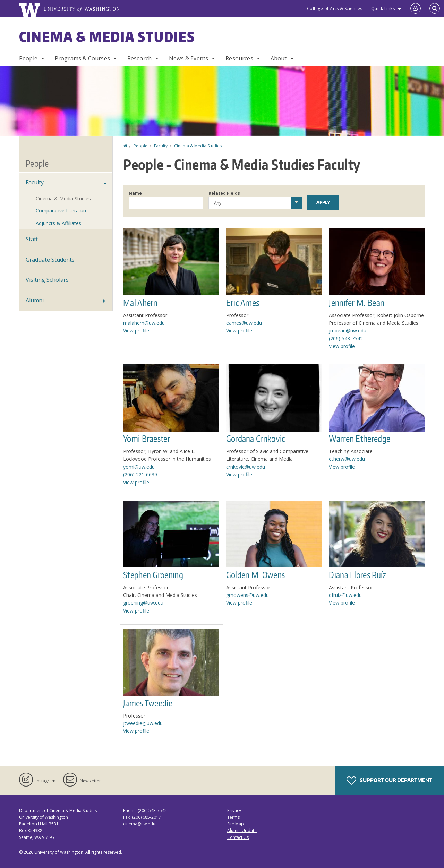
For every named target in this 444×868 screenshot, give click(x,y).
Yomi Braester (147, 439)
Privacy (234, 811)
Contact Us (238, 837)
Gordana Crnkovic (256, 439)
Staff (32, 239)
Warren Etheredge (360, 439)
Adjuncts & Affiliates (58, 223)
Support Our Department (389, 781)
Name (135, 193)
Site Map (236, 824)
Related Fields (224, 193)
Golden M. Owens (256, 575)
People (28, 58)
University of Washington (59, 852)
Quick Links (383, 8)
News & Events (189, 58)
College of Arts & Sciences (335, 8)
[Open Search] (435, 9)
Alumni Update (242, 830)
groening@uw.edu (143, 603)
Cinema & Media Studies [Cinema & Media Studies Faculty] (63, 198)
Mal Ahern (140, 303)
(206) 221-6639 (140, 474)
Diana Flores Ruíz (357, 575)
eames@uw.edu (244, 323)
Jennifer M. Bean (357, 303)
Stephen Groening (153, 575)
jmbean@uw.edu (348, 331)
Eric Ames (243, 303)
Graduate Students (50, 260)
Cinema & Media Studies (107, 37)
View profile (136, 331)
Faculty (161, 146)
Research (139, 58)
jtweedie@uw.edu (143, 723)
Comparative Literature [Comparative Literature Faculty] (62, 211)
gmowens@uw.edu (247, 595)
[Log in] (416, 9)
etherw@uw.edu (347, 459)
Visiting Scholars (47, 280)
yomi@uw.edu (139, 467)
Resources (239, 58)
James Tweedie (148, 703)
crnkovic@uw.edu (246, 467)
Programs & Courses (82, 58)
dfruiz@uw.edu (345, 595)
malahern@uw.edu (144, 323)
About (279, 58)
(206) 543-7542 (346, 338)
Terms (233, 817)
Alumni (35, 300)
